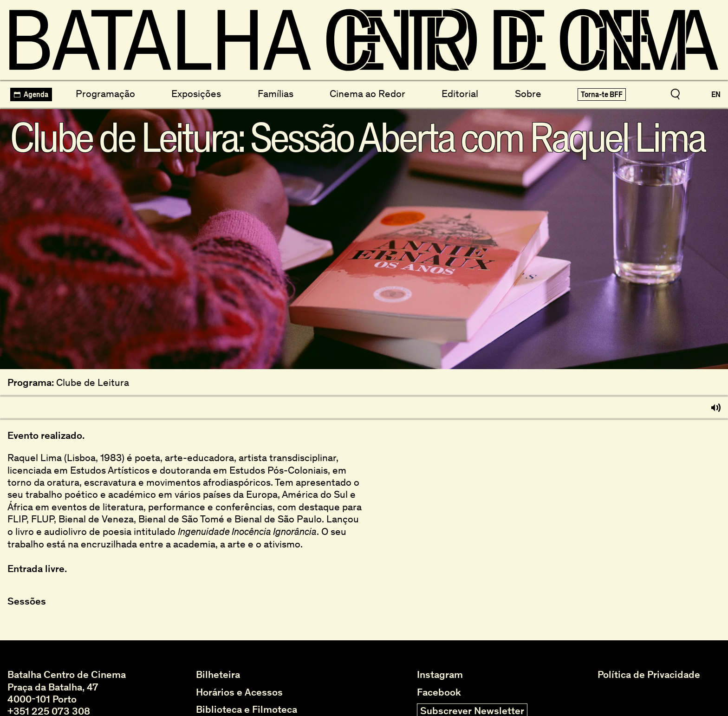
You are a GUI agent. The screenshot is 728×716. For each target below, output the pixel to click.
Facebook (439, 692)
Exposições (196, 94)
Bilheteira (218, 675)
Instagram (440, 675)
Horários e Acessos (239, 692)
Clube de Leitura (93, 383)
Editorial (460, 94)
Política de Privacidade (649, 675)
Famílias (276, 94)
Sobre (528, 94)
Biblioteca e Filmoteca (247, 709)
